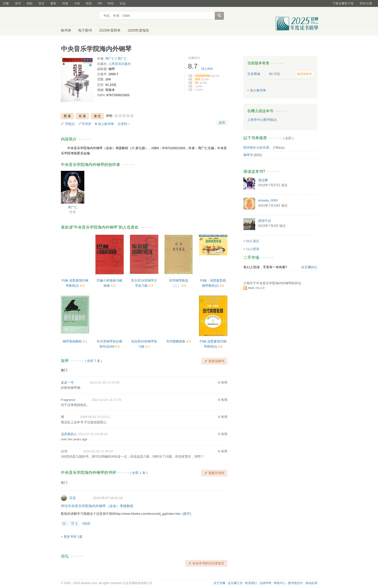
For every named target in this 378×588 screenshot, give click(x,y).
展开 (187, 514)
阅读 (89, 3)
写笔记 (70, 124)
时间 (111, 3)
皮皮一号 (67, 383)
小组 (77, 3)
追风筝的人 (69, 434)
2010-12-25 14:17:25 (106, 400)
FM (100, 3)
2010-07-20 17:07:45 (105, 383)
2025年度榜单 (110, 30)
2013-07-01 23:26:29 (93, 434)
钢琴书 (248, 155)
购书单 (66, 30)
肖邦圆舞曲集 (176, 341)
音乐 (41, 3)
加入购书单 (106, 124)
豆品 (123, 3)
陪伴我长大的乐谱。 (258, 148)
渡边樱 (263, 180)
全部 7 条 (93, 361)
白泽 (64, 451)
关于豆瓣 (219, 583)
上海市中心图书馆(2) (262, 120)
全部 (288, 138)
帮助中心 (280, 583)
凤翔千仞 (265, 221)
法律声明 (265, 583)
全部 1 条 (139, 473)
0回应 (86, 524)
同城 (65, 3)
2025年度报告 (138, 30)
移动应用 (311, 583)
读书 (18, 3)
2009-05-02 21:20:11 (95, 417)
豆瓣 (6, 3)
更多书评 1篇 (73, 537)
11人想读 (253, 249)
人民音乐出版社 (120, 64)
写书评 (86, 124)
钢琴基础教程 (73, 341)
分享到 (122, 124)
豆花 (72, 498)
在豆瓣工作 (235, 583)
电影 (30, 3)
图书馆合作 (295, 583)
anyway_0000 (268, 200)
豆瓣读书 (79, 16)
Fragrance (68, 400)
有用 (224, 383)
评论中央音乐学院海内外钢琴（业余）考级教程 (97, 506)
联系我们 (251, 583)
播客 (53, 3)
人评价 (207, 69)
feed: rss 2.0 (256, 288)
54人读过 (253, 241)
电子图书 (85, 30)
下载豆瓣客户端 (343, 3)
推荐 (222, 123)
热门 (64, 370)
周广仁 (110, 59)
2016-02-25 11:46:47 (98, 451)
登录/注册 (366, 3)
